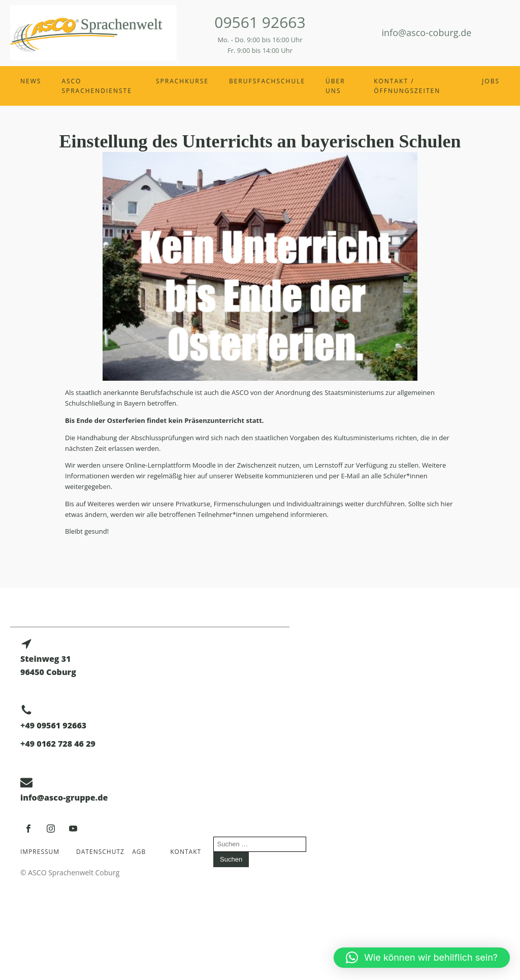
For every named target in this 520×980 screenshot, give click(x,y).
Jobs (491, 81)
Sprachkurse (182, 81)
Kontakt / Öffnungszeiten (407, 86)
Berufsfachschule (267, 81)
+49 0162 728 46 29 (58, 744)
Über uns (335, 86)
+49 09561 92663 (53, 725)
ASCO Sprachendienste (97, 86)
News (31, 81)
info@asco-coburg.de (427, 33)
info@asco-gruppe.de (64, 798)
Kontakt (186, 852)
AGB (139, 852)
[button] (422, 958)
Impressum (40, 852)
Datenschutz (98, 852)
